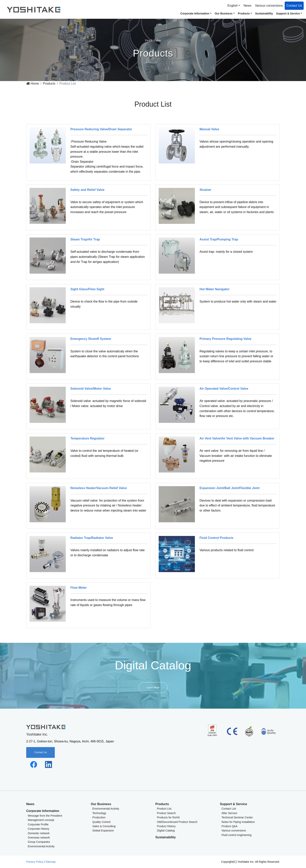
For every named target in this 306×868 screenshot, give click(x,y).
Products (49, 83)
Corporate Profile (38, 824)
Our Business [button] (224, 13)
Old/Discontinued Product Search (177, 822)
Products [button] (244, 13)
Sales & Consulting (104, 826)
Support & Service (234, 804)
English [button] (232, 6)
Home (33, 83)
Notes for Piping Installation (238, 822)
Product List (164, 809)
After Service (229, 813)
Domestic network (39, 833)
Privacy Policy (35, 862)
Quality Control (101, 822)
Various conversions (269, 6)
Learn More (153, 687)
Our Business (101, 804)
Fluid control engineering (236, 835)
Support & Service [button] (288, 13)
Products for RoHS (168, 817)
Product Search (166, 813)
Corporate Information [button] (195, 13)
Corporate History (39, 829)
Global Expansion (103, 830)
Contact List (229, 809)
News (247, 6)
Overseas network (39, 838)
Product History (166, 826)
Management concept (41, 820)
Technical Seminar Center (237, 817)
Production (99, 817)
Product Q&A (229, 826)
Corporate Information (43, 811)
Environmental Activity (41, 846)
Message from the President (45, 816)
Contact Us (294, 6)
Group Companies (39, 842)
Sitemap (51, 862)
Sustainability (264, 13)
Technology (99, 813)
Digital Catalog (166, 830)
